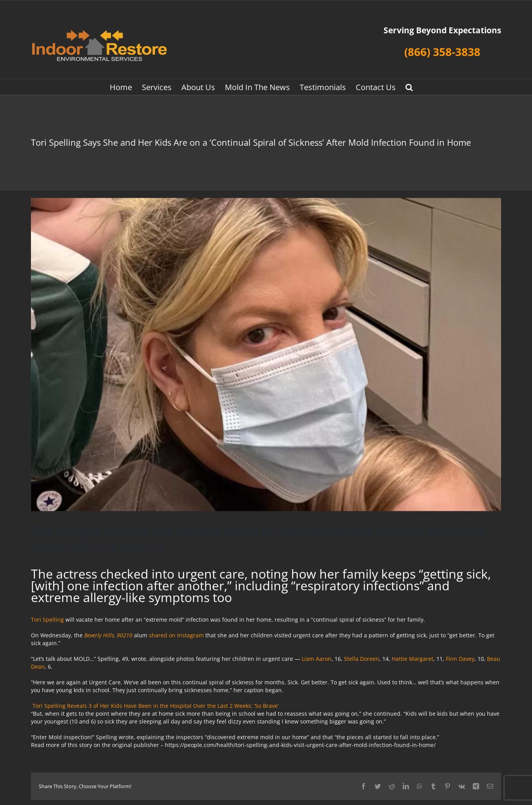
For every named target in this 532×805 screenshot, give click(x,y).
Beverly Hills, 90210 (108, 635)
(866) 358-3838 (442, 52)
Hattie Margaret (413, 659)
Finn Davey (460, 659)
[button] (409, 87)
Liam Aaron (317, 659)
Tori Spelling (47, 620)
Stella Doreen (362, 659)
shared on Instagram (176, 635)
